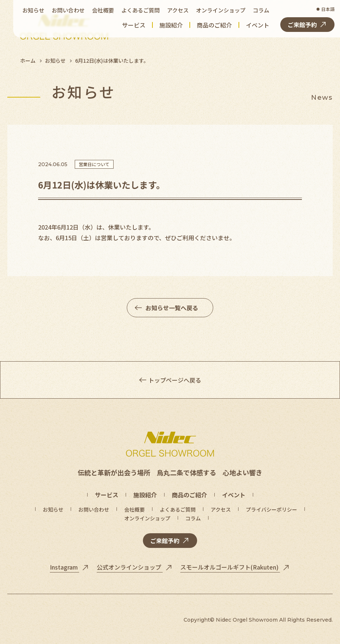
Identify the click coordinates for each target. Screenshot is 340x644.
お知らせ (55, 61)
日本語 (328, 9)
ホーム (28, 61)
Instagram (64, 567)
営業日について (94, 164)
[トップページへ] (170, 444)
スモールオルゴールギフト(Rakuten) (230, 567)
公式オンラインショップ (130, 567)
